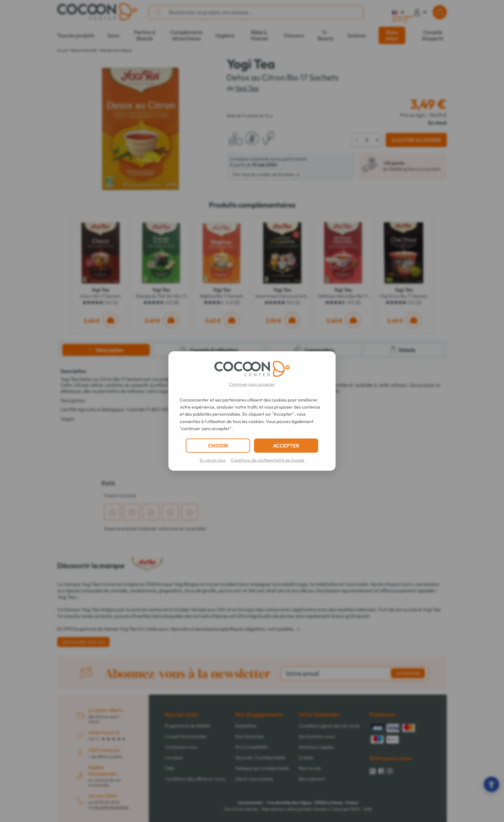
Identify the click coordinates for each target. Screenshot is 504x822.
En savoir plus (213, 460)
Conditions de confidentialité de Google (268, 460)
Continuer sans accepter (252, 384)
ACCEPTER (286, 446)
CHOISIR (218, 446)
